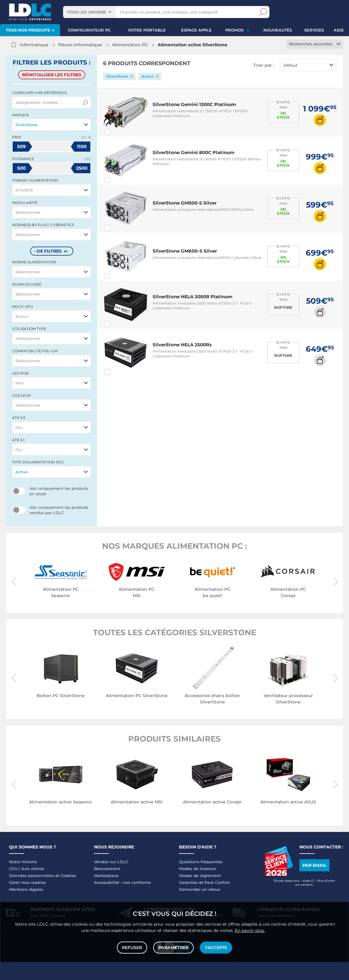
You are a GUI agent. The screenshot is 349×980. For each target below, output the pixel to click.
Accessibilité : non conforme (122, 882)
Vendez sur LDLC (111, 862)
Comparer (118, 132)
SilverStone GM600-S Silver (185, 251)
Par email (314, 865)
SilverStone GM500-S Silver (185, 203)
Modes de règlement (200, 875)
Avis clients (33, 869)
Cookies (68, 875)
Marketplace (106, 875)
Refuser (132, 948)
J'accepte (216, 948)
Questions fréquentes (201, 862)
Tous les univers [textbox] (86, 12)
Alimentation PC (130, 45)
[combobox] (89, 12)
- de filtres (48, 251)
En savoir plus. (250, 930)
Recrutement (107, 869)
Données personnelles (32, 875)
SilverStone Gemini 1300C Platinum (194, 104)
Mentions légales (26, 889)
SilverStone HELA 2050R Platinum (193, 297)
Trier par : (264, 65)
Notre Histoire (23, 862)
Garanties (188, 882)
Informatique (34, 45)
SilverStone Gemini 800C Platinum (194, 152)
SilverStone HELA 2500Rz (182, 345)
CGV (13, 869)
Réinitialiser (52, 75)
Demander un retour (200, 889)
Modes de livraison (198, 869)
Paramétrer (173, 948)
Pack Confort (217, 882)
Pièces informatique (80, 45)
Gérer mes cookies (27, 882)
